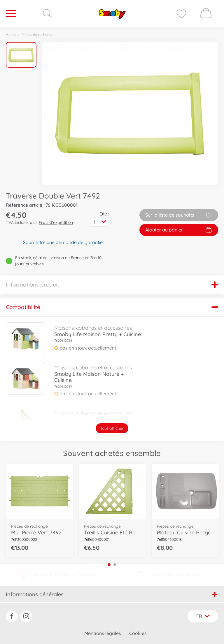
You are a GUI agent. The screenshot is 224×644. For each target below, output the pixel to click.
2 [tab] (115, 565)
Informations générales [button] (112, 594)
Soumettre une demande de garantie (63, 242)
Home (11, 35)
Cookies (138, 633)
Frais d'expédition (56, 222)
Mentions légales (103, 633)
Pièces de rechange (37, 35)
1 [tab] (109, 565)
